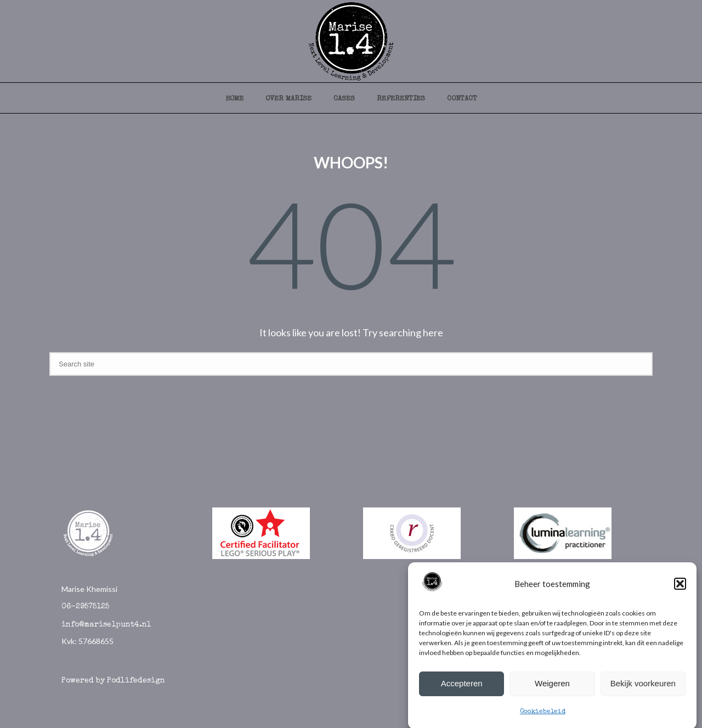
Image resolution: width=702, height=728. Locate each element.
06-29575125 (85, 607)
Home (234, 99)
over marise (288, 99)
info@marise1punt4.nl (106, 625)
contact (462, 99)
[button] (680, 588)
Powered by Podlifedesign (113, 681)
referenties (401, 99)
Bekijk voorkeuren (643, 687)
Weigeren (552, 687)
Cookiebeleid (543, 716)
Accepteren (462, 687)
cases (344, 99)
